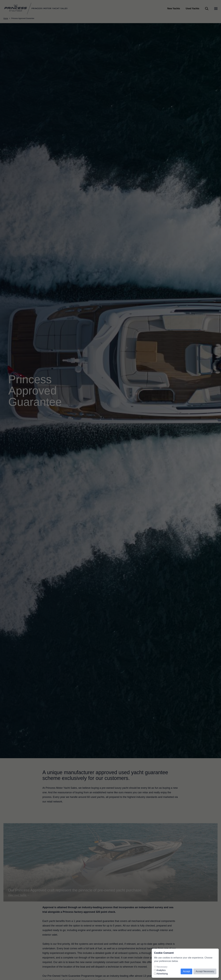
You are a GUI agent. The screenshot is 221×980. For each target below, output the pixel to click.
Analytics (161, 970)
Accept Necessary (205, 971)
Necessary (162, 967)
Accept (186, 971)
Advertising (162, 974)
